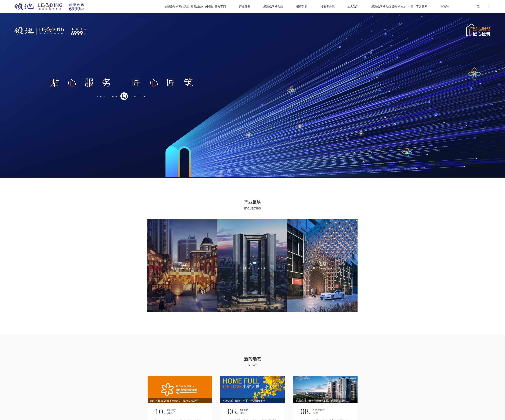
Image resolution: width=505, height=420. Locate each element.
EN (448, 6)
